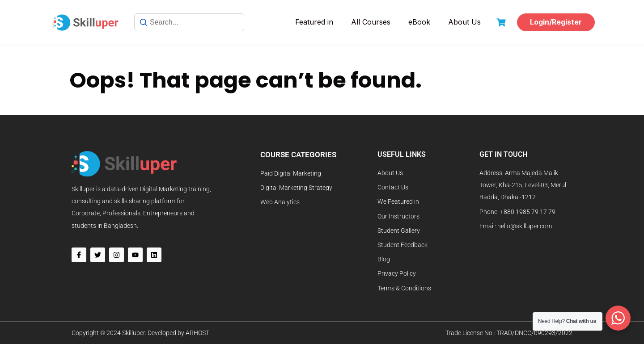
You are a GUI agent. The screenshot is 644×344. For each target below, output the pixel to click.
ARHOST (197, 333)
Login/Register (556, 22)
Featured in (314, 22)
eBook (419, 22)
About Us (464, 22)
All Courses (371, 22)
